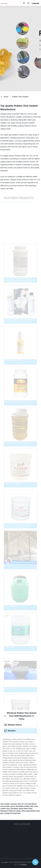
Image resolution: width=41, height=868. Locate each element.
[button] (24, 3)
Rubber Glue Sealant (20, 97)
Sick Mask (14, 809)
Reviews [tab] (10, 731)
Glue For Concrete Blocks (27, 804)
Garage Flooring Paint (12, 813)
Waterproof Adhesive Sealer (11, 811)
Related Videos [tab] (13, 725)
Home (6, 97)
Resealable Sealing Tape (24, 806)
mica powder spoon (8, 806)
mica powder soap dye (9, 804)
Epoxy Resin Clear (26, 809)
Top (35, 862)
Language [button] (35, 3)
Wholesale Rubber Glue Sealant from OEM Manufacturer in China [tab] (20, 716)
